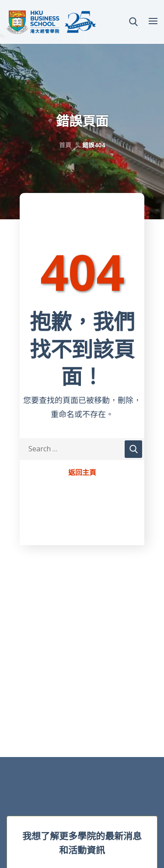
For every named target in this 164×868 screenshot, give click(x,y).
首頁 (65, 145)
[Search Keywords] (82, 449)
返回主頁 (82, 473)
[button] (133, 22)
